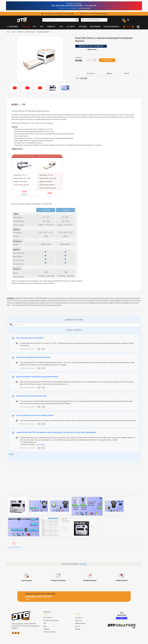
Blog (45, 626)
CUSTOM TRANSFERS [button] (111, 27)
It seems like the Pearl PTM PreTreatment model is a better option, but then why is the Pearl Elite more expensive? (56, 432)
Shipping (46, 629)
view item (24, 194)
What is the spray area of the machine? (30, 338)
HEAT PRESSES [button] (95, 27)
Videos (110, 73)
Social (127, 73)
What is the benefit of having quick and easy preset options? (37, 377)
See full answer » (41, 445)
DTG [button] (61, 27)
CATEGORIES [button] (12, 27)
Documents (92, 73)
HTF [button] (41, 27)
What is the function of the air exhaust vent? (31, 396)
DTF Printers (47, 618)
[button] (72, 88)
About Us (47, 612)
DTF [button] (34, 27)
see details (71, 14)
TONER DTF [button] (51, 27)
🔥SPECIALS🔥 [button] (128, 27)
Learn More (83, 564)
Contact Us (79, 618)
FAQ (24, 104)
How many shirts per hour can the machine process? (35, 415)
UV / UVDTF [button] (71, 27)
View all (11, 454)
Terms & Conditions (50, 632)
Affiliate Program (80, 623)
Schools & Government (51, 621)
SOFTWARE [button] (83, 27)
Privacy (77, 626)
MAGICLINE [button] (26, 27)
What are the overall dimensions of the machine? (33, 357)
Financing (78, 621)
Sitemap (78, 629)
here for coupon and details (84, 8)
